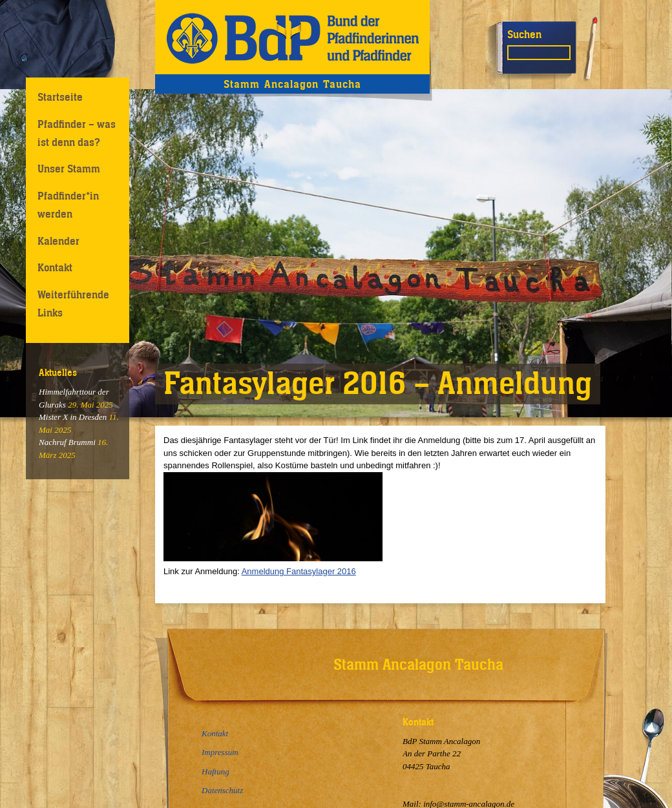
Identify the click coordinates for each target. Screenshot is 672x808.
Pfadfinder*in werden (68, 204)
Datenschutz (222, 790)
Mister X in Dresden (73, 417)
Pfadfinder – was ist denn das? (77, 133)
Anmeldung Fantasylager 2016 (299, 571)
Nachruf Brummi (67, 442)
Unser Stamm (69, 169)
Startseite (60, 97)
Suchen (524, 34)
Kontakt (55, 267)
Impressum (220, 752)
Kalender (58, 241)
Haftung (215, 772)
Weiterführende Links (73, 303)
